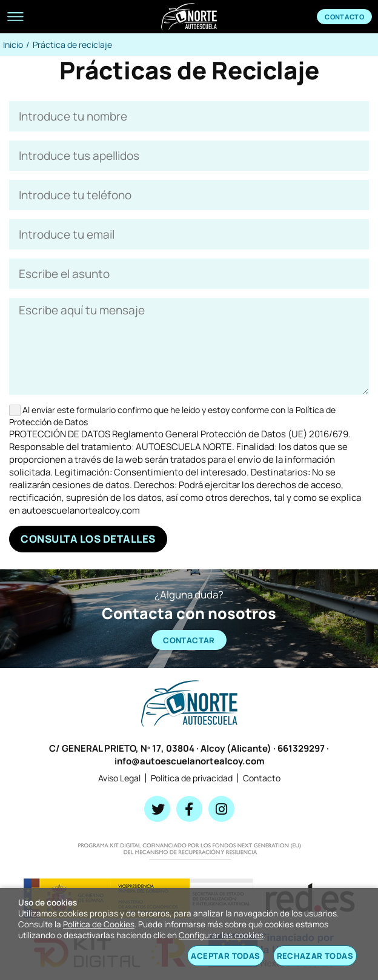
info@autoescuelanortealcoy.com (189, 761)
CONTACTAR (189, 640)
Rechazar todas (315, 956)
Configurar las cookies (221, 935)
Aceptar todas (225, 956)
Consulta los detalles (88, 539)
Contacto (344, 17)
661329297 (301, 748)
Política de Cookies (99, 924)
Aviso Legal (119, 778)
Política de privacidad (192, 778)
